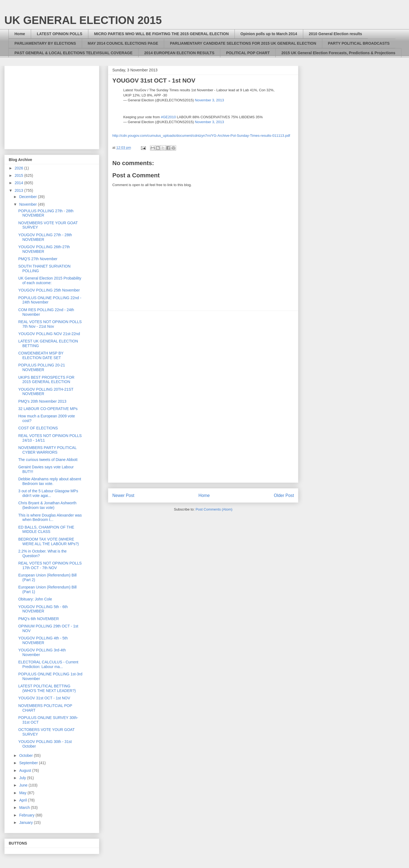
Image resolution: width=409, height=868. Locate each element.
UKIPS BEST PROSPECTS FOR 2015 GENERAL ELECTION (46, 380)
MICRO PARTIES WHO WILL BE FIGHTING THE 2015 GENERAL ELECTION (161, 34)
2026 (19, 168)
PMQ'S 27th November (38, 259)
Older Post (284, 495)
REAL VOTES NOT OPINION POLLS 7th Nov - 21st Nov (50, 324)
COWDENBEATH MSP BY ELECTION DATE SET (41, 355)
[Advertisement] (203, 397)
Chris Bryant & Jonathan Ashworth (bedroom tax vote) (47, 505)
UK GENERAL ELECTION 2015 (83, 20)
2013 (19, 190)
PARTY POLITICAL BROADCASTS (359, 43)
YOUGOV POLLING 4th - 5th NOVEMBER (43, 640)
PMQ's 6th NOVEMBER (39, 619)
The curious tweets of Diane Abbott (48, 460)
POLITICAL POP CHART (248, 53)
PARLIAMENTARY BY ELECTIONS (45, 43)
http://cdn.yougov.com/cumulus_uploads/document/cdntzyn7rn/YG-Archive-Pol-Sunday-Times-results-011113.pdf (201, 136)
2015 (19, 175)
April (23, 800)
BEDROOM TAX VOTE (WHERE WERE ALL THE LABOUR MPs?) (49, 541)
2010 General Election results (336, 34)
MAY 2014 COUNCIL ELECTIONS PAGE (123, 43)
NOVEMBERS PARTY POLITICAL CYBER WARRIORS (47, 450)
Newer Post (123, 495)
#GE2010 (168, 117)
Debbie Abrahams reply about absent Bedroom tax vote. (50, 481)
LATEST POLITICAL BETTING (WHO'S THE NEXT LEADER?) (47, 688)
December (28, 197)
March (25, 808)
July (23, 778)
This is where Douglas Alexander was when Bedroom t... (50, 518)
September (29, 763)
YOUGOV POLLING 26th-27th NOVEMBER (44, 249)
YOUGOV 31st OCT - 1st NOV (44, 698)
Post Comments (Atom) (214, 509)
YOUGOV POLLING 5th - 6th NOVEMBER (43, 609)
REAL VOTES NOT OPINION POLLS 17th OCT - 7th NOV (50, 565)
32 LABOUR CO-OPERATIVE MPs (48, 409)
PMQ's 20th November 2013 (42, 401)
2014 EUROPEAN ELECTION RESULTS (179, 53)
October (26, 755)
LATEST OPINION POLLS (60, 34)
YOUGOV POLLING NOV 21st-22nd (49, 334)
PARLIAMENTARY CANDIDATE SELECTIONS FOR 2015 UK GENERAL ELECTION (243, 43)
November (28, 204)
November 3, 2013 (209, 100)
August (25, 770)
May (23, 793)
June (24, 785)
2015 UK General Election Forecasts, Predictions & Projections (338, 53)
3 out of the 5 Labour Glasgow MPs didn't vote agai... (48, 493)
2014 (19, 183)
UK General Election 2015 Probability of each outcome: (50, 280)
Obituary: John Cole (35, 599)
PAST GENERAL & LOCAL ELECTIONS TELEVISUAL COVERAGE (73, 53)
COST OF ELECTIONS (38, 428)
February (27, 815)
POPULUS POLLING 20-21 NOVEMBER (42, 367)
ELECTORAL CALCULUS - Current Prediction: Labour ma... (48, 664)
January (26, 823)
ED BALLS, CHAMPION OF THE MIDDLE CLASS (46, 529)
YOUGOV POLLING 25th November (49, 290)
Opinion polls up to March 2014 (269, 34)
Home (20, 34)
